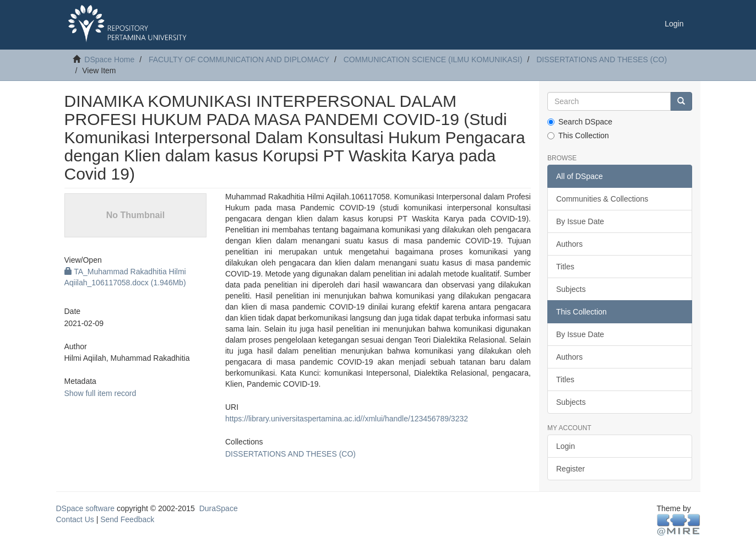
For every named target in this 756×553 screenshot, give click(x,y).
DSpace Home (109, 59)
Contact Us (75, 519)
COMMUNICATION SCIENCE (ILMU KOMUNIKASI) (433, 59)
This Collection (578, 135)
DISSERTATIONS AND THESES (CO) (602, 59)
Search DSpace (580, 122)
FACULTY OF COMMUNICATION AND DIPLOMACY (239, 59)
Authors (569, 244)
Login (565, 446)
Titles (565, 267)
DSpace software (86, 508)
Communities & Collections (602, 199)
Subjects (571, 289)
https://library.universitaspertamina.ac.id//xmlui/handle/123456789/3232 (347, 419)
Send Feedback (127, 519)
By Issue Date (580, 221)
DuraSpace (219, 508)
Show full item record (100, 393)
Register (570, 469)
